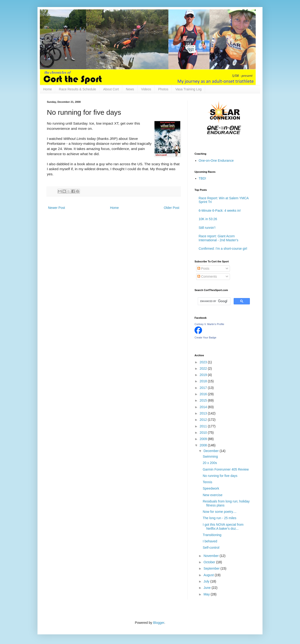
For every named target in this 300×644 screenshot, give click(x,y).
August (209, 575)
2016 (204, 394)
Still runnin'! (207, 228)
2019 (204, 375)
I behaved (210, 541)
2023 (204, 362)
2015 (204, 400)
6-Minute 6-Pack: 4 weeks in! (220, 211)
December (211, 451)
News (130, 89)
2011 (204, 426)
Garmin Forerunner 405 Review (226, 469)
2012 (204, 420)
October (210, 562)
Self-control (211, 548)
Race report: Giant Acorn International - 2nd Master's (219, 238)
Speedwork (211, 488)
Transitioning (212, 535)
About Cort (111, 89)
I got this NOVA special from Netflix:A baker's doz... (223, 527)
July (207, 581)
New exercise (213, 495)
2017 (204, 388)
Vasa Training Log (188, 89)
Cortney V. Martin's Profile (209, 324)
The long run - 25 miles (219, 518)
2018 (204, 381)
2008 (204, 445)
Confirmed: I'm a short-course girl (223, 249)
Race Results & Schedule (77, 89)
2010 (204, 433)
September (212, 568)
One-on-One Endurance (216, 161)
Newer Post (56, 208)
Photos (163, 89)
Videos (146, 89)
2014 (204, 407)
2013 (204, 413)
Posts (203, 268)
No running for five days (220, 476)
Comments (207, 276)
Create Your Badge (205, 337)
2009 (204, 439)
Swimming (210, 456)
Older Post (172, 208)
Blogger (159, 623)
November (211, 556)
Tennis (207, 482)
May (207, 594)
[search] (214, 301)
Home (47, 89)
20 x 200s (210, 463)
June (207, 588)
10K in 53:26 (208, 219)
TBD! (202, 178)
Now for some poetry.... (220, 512)
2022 (204, 368)
